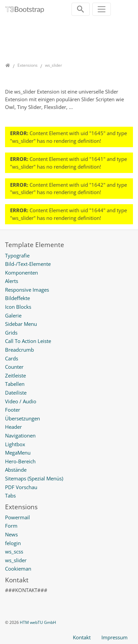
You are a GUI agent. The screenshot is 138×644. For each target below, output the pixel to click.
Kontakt (82, 637)
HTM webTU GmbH (38, 622)
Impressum (114, 637)
